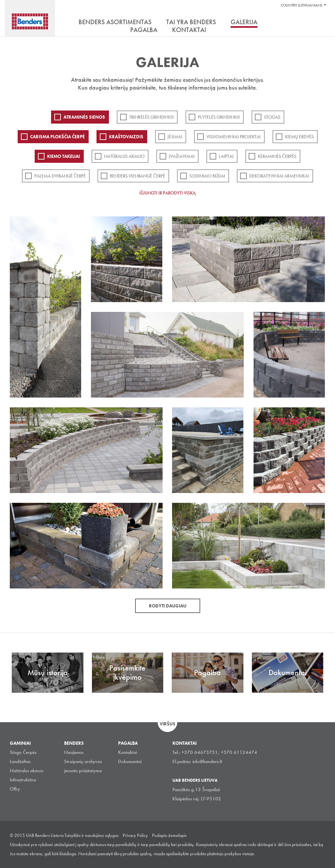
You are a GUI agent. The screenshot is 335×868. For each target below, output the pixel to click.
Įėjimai (175, 137)
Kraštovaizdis (126, 137)
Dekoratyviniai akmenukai (279, 176)
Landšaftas (20, 761)
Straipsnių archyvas (83, 761)
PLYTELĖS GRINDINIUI (219, 117)
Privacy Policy (135, 835)
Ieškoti (320, 23)
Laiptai (226, 156)
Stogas (272, 117)
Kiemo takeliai (63, 156)
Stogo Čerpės (23, 752)
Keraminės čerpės (277, 156)
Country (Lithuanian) (301, 5)
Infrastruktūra (23, 780)
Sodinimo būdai (207, 176)
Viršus (167, 724)
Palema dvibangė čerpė (60, 176)
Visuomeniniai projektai (234, 137)
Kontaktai (128, 752)
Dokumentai (130, 761)
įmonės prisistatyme (83, 771)
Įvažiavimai (182, 156)
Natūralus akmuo (124, 156)
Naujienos (74, 752)
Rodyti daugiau (168, 606)
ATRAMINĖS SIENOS (84, 117)
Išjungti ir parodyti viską (167, 193)
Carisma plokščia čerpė (57, 137)
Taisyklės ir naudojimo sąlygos (91, 835)
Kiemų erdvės (299, 137)
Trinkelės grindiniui (151, 117)
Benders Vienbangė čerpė (138, 176)
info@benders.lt (207, 761)
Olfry (15, 789)
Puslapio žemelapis (169, 835)
